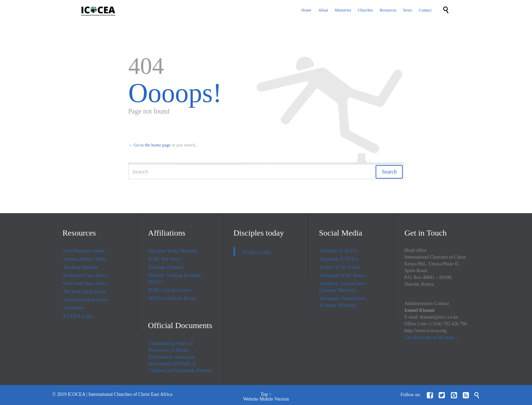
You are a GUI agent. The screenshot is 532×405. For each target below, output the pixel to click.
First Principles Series (84, 251)
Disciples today (259, 233)
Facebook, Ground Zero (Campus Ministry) (342, 287)
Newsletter (73, 308)
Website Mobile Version (266, 399)
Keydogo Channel (166, 267)
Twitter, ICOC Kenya (340, 267)
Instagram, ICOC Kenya (343, 275)
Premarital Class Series (85, 275)
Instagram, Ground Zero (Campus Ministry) (343, 302)
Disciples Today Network (173, 251)
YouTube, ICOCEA (338, 251)
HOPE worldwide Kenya (172, 298)
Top (264, 394)
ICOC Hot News (164, 259)
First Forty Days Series (85, 283)
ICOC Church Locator (170, 290)
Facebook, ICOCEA (339, 259)
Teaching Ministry (81, 267)
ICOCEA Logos (78, 316)
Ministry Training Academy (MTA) (175, 279)
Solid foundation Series (85, 300)
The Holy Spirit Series (84, 292)
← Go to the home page (149, 145)
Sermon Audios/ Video (85, 259)
